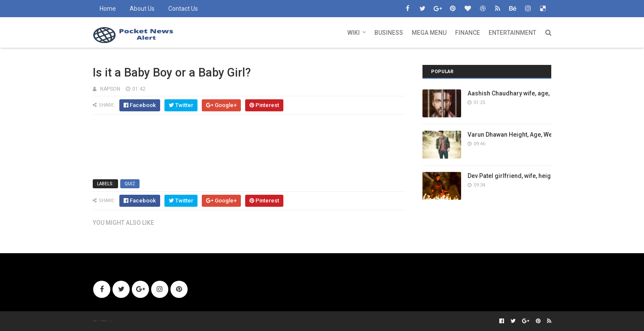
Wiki (354, 33)
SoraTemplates (98, 321)
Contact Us (183, 9)
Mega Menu (429, 33)
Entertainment (512, 33)
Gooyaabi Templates (108, 321)
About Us (142, 9)
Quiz (130, 184)
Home (108, 9)
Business (389, 33)
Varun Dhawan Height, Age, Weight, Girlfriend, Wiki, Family (548, 135)
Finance (468, 33)
